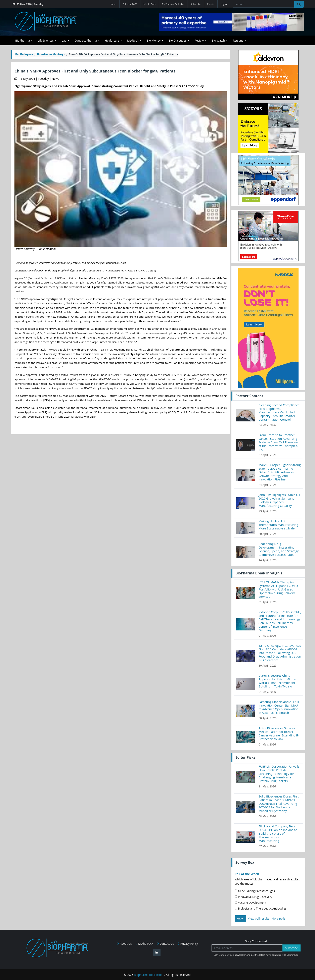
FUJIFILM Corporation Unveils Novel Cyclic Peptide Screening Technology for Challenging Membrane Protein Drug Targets (279, 774)
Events (211, 4)
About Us (124, 944)
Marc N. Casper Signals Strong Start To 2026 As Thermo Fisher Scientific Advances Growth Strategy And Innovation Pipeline (280, 472)
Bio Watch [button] (218, 40)
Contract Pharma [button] (86, 40)
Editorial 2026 (130, 4)
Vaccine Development (251, 903)
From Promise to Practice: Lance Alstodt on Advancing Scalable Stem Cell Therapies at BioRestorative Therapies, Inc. (279, 442)
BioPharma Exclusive (173, 4)
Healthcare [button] (112, 40)
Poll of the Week (247, 874)
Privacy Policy (188, 944)
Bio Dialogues (24, 54)
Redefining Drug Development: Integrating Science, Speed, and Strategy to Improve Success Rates (279, 549)
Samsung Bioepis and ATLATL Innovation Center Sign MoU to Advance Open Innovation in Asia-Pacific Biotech (279, 707)
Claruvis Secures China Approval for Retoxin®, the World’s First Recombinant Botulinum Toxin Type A (277, 681)
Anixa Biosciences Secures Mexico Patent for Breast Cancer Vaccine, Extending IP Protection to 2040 (279, 733)
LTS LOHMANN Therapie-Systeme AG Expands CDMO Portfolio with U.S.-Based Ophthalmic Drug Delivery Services (278, 589)
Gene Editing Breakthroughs (255, 891)
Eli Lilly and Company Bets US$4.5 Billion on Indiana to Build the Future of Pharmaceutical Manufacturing (278, 833)
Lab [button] (64, 40)
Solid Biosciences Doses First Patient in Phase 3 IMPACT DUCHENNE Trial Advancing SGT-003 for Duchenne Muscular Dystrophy (279, 804)
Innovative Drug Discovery (253, 897)
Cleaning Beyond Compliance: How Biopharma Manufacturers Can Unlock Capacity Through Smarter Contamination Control (279, 412)
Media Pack (150, 4)
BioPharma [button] (22, 40)
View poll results (259, 918)
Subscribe (196, 4)
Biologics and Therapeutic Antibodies (260, 908)
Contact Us (165, 944)
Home (113, 4)
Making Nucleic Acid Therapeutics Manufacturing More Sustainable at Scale (278, 525)
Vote (240, 919)
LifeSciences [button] (46, 40)
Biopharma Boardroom (149, 975)
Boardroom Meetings (51, 54)
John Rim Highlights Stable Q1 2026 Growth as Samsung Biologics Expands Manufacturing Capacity (279, 500)
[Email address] (247, 948)
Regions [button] (238, 40)
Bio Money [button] (154, 40)
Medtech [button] (133, 40)
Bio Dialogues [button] (177, 40)
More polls (278, 918)
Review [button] (199, 40)
